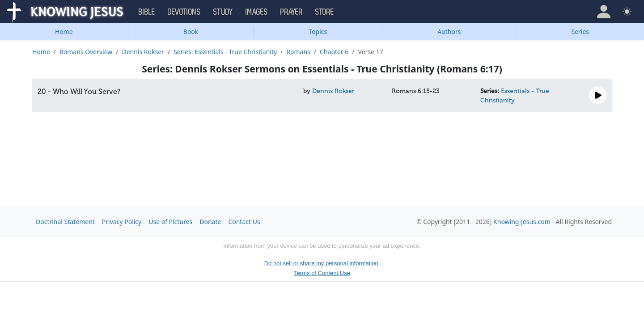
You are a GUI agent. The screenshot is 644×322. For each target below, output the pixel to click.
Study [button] (223, 12)
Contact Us (244, 222)
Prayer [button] (292, 12)
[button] (604, 12)
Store (325, 12)
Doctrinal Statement (65, 222)
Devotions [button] (184, 12)
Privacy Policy (122, 222)
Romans (298, 52)
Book (191, 32)
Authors (449, 32)
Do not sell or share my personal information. (322, 263)
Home (64, 32)
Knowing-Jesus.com (522, 222)
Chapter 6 (334, 52)
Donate (210, 222)
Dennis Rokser (143, 52)
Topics (318, 32)
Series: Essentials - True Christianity (225, 52)
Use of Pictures (170, 222)
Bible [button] (147, 12)
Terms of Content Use (322, 273)
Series (580, 32)
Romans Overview (86, 52)
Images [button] (257, 12)
